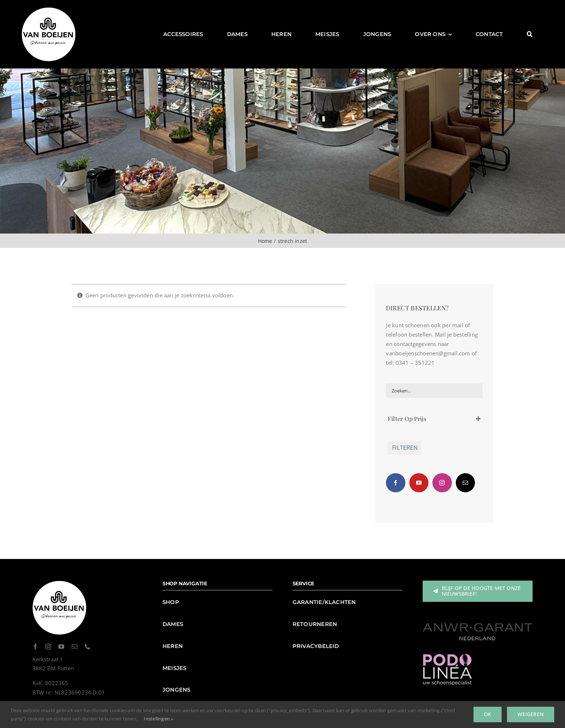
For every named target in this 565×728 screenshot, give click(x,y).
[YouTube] (419, 483)
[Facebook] (395, 483)
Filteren (405, 448)
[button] (530, 34)
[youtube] (61, 647)
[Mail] (465, 483)
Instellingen (159, 719)
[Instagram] (442, 483)
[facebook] (35, 647)
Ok (488, 714)
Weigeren (531, 714)
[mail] (75, 647)
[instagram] (48, 647)
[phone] (88, 647)
